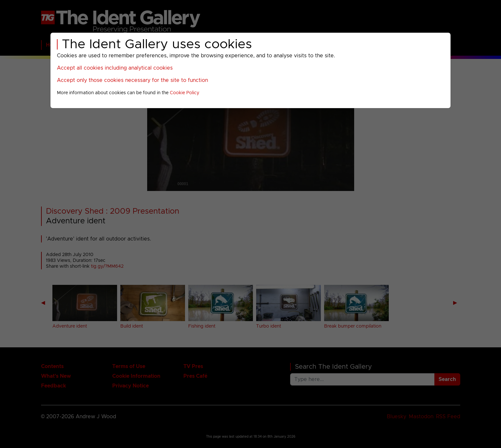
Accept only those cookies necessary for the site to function (132, 80)
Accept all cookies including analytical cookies (115, 68)
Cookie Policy (185, 93)
